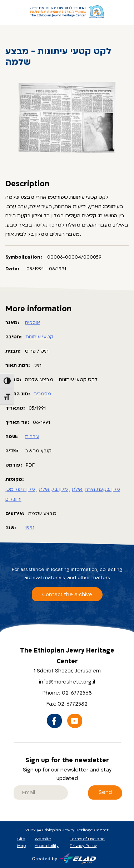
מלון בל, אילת (53, 489)
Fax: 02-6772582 (67, 704)
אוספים (33, 323)
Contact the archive (67, 595)
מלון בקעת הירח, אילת (96, 489)
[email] (41, 792)
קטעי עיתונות (39, 337)
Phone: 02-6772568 (67, 693)
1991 (30, 528)
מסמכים (42, 394)
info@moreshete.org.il (67, 682)
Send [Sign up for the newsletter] (105, 792)
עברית (32, 437)
